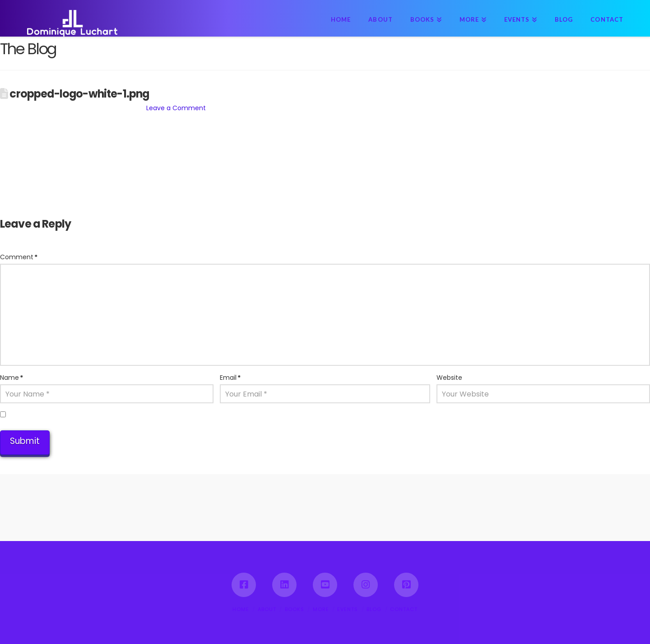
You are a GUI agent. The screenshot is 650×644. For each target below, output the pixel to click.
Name (12, 378)
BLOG (374, 609)
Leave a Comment (176, 108)
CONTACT (404, 609)
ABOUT (267, 609)
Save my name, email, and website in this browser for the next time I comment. (136, 415)
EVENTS (348, 609)
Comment (19, 257)
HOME (241, 609)
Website (449, 378)
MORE (321, 609)
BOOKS (295, 609)
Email (230, 378)
